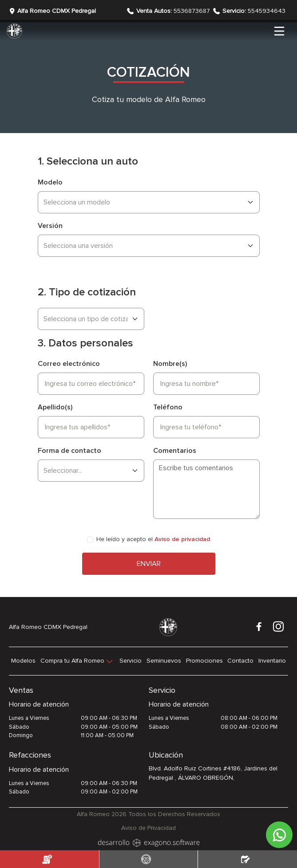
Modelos (23, 661)
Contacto (240, 661)
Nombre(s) (170, 364)
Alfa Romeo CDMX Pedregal (52, 11)
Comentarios (175, 451)
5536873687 (174, 11)
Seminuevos (164, 661)
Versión (50, 226)
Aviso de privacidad (182, 539)
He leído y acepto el (153, 539)
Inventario (272, 661)
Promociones (204, 661)
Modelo (50, 182)
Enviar (149, 564)
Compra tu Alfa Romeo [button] (72, 661)
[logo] (149, 842)
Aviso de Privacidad (148, 828)
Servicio (131, 661)
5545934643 (254, 11)
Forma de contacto (69, 451)
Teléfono (168, 407)
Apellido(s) (55, 407)
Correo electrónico (69, 364)
